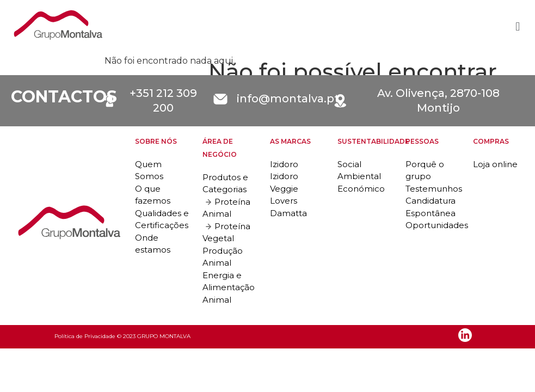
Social (349, 164)
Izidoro (284, 164)
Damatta (288, 213)
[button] (518, 27)
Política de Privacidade (85, 336)
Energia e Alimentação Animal (229, 287)
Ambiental (359, 176)
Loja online (495, 164)
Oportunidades (437, 225)
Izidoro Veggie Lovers (284, 188)
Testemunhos (434, 189)
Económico (361, 189)
